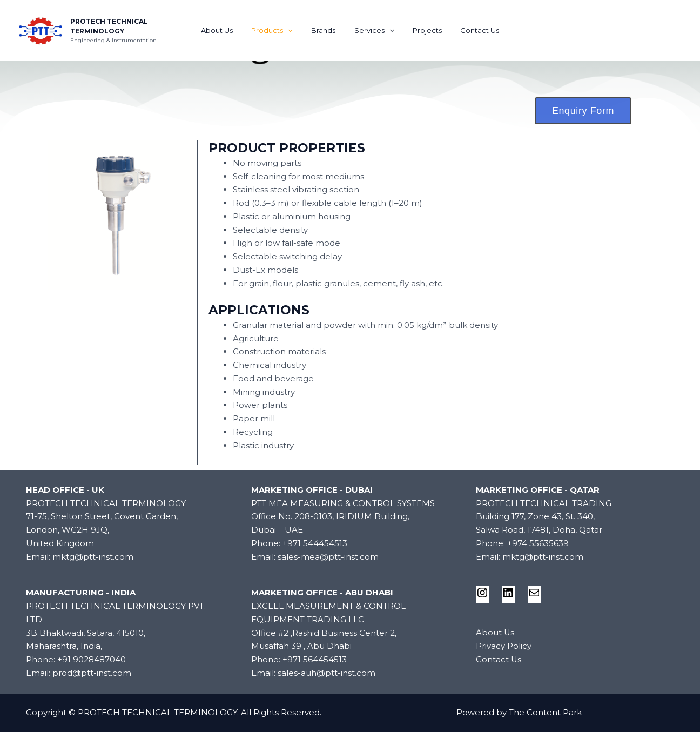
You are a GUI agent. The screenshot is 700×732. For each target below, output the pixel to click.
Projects (420, 30)
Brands (326, 30)
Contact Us (468, 30)
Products (279, 30)
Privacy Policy (504, 646)
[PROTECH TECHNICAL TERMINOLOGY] (41, 29)
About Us (228, 30)
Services (372, 30)
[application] (295, 30)
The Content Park (545, 712)
